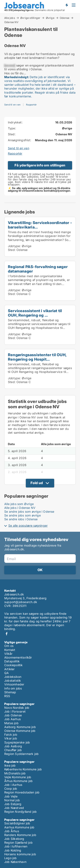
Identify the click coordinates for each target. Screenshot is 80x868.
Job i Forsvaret (15, 711)
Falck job (11, 734)
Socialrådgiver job (17, 823)
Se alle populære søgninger (28, 525)
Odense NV (11, 22)
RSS (7, 696)
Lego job (11, 858)
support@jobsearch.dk (21, 602)
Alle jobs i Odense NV (20, 508)
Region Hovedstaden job (22, 792)
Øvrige (50, 18)
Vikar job (11, 738)
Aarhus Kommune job (19, 827)
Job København (15, 862)
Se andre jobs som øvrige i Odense (29, 512)
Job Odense (13, 715)
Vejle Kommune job (18, 777)
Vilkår (8, 654)
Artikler (9, 669)
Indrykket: (15, 122)
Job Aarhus (12, 719)
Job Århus (12, 831)
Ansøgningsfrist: (20, 140)
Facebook (7, 634)
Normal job (12, 800)
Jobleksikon (13, 677)
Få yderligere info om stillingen (40, 165)
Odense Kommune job (20, 731)
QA (7, 673)
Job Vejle (11, 796)
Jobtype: (14, 246)
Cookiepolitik (14, 665)
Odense (65, 18)
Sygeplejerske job (17, 742)
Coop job (11, 788)
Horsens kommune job (20, 854)
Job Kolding (13, 850)
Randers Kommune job (20, 835)
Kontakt (10, 650)
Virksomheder (14, 684)
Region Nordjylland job (20, 812)
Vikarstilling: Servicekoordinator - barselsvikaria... (40, 225)
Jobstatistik (13, 680)
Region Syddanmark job (21, 754)
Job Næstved (14, 808)
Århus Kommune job (18, 781)
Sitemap (10, 692)
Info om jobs (13, 688)
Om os (9, 646)
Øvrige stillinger (30, 18)
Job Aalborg (13, 746)
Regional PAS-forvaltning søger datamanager (38, 269)
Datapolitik (12, 661)
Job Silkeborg (14, 839)
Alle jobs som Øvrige (19, 504)
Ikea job (10, 765)
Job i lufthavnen (16, 846)
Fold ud (37, 483)
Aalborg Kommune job (20, 727)
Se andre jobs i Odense (21, 519)
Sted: (12, 134)
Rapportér (31, 105)
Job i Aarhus (13, 785)
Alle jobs (10, 18)
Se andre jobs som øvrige (23, 515)
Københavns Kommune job (23, 769)
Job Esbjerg (13, 804)
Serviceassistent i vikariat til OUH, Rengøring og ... (35, 313)
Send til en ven (12, 105)
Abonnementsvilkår (18, 657)
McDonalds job (15, 773)
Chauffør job (13, 750)
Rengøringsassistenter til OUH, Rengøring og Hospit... (37, 357)
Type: (12, 128)
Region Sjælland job (18, 842)
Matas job (11, 723)
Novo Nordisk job (17, 708)
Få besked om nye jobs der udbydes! (67, 5)
